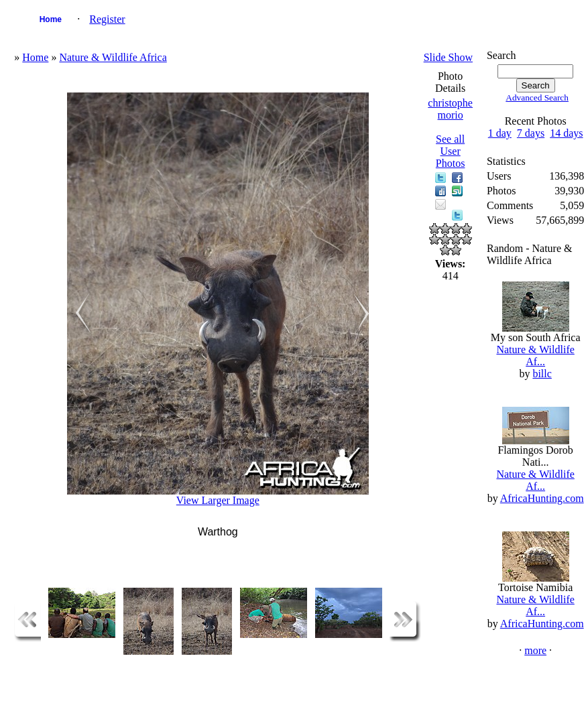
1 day (500, 133)
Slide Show (448, 57)
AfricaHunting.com (542, 498)
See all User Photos (451, 151)
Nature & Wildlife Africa (113, 57)
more (535, 650)
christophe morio (450, 109)
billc (542, 374)
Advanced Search (537, 98)
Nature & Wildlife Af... (535, 356)
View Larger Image (218, 500)
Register (107, 19)
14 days (566, 133)
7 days (531, 133)
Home (51, 19)
